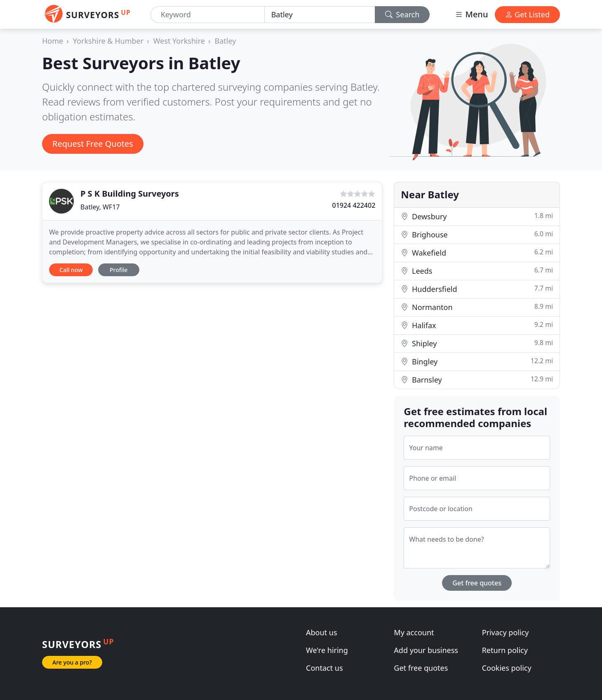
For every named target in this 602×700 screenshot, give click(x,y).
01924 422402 (354, 205)
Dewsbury (477, 216)
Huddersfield (477, 289)
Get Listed (527, 14)
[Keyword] (208, 15)
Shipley (477, 343)
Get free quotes (477, 583)
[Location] (320, 15)
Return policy (505, 650)
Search (402, 14)
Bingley (477, 361)
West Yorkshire (179, 41)
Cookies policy (507, 668)
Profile (119, 270)
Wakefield (477, 253)
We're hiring (327, 650)
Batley (226, 41)
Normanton (477, 307)
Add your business (426, 650)
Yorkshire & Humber (108, 41)
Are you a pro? (72, 662)
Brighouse (477, 234)
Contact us (325, 668)
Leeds (477, 271)
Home (53, 41)
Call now (71, 270)
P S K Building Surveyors (130, 194)
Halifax (477, 325)
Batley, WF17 (100, 207)
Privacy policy (506, 632)
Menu (471, 14)
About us (322, 632)
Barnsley (477, 379)
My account (414, 632)
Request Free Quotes (93, 144)
